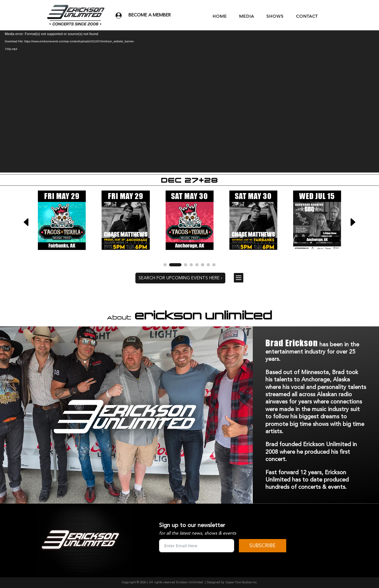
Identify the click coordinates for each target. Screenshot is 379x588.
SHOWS (275, 16)
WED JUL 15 (317, 196)
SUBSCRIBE (263, 546)
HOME (220, 16)
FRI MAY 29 (62, 196)
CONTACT (307, 16)
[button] (352, 222)
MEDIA (247, 16)
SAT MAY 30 (189, 196)
